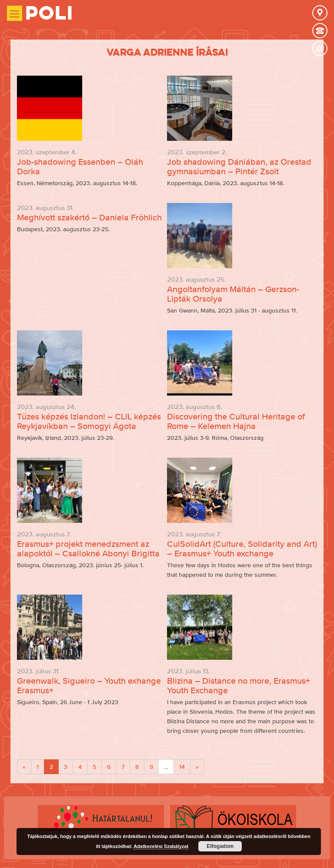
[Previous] (24, 767)
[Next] (197, 767)
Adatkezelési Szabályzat (161, 846)
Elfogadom (220, 846)
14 (182, 767)
